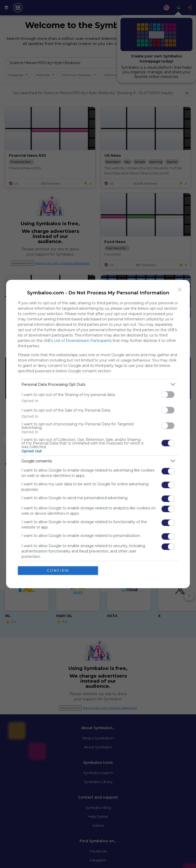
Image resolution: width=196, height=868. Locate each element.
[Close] (180, 290)
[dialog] (98, 434)
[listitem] (98, 384)
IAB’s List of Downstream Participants (78, 341)
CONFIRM (58, 571)
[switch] (168, 395)
